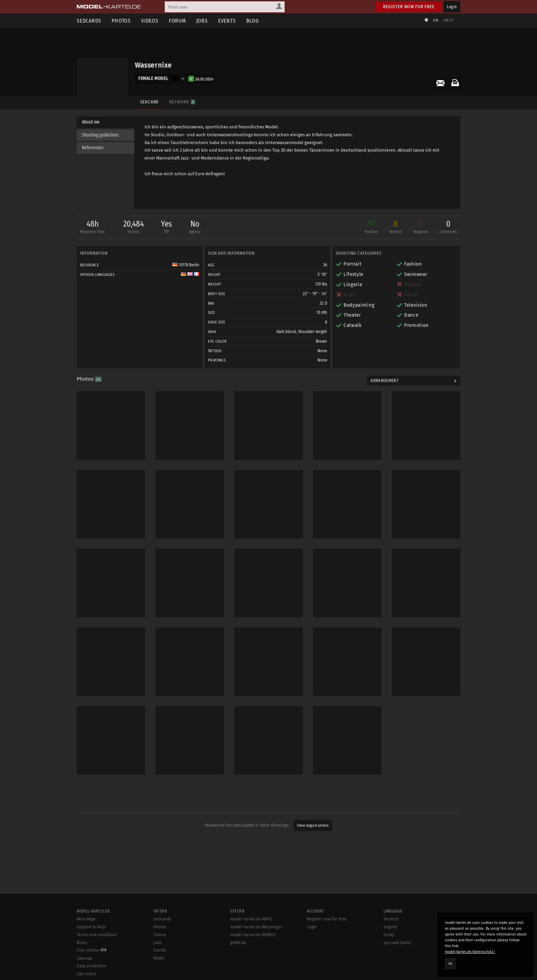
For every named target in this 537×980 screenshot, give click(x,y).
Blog (253, 21)
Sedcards (89, 21)
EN (436, 20)
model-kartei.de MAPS (251, 919)
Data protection (91, 966)
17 (371, 227)
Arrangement (385, 381)
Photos (121, 21)
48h (92, 227)
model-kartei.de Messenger (256, 927)
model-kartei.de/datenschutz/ (470, 952)
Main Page (86, 919)
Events (227, 21)
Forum (177, 21)
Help (449, 20)
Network (182, 102)
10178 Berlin (186, 265)
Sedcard (149, 102)
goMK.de (238, 943)
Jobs (202, 21)
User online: (92, 950)
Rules (82, 943)
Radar (159, 958)
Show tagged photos (313, 825)
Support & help (91, 927)
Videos (150, 21)
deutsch (391, 919)
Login (452, 7)
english (390, 927)
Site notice (87, 974)
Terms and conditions (97, 935)
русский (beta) (397, 943)
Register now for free (409, 7)
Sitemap (84, 958)
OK (450, 964)
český (389, 935)
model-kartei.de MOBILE (253, 935)
